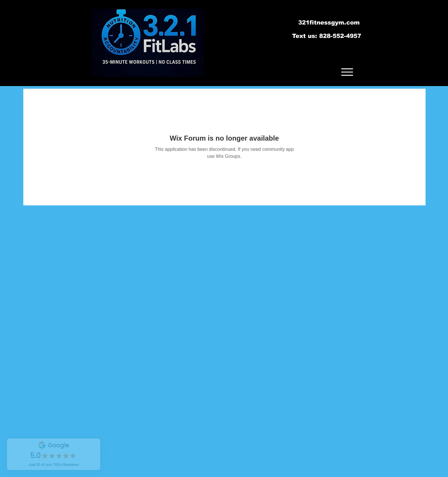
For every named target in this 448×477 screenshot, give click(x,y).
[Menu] (347, 72)
